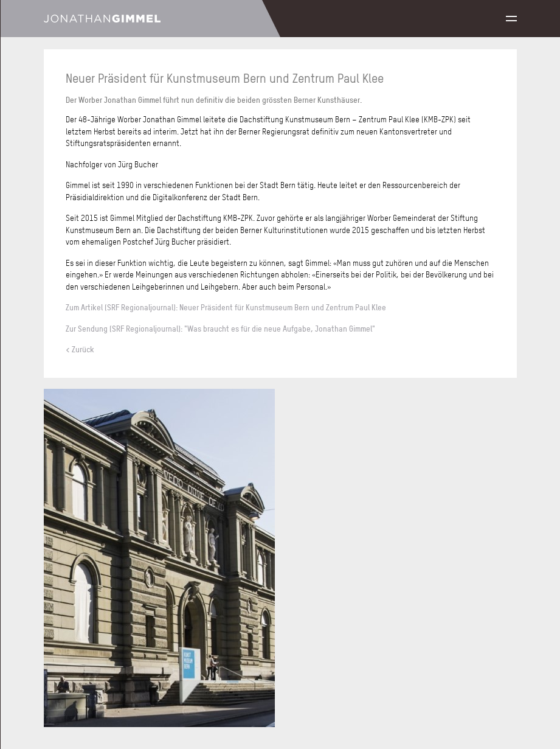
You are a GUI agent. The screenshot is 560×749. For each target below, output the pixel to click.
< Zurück (80, 349)
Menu (511, 19)
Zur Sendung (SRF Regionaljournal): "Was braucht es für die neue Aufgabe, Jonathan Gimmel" (220, 329)
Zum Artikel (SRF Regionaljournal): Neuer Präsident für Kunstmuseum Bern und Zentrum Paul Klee (226, 307)
